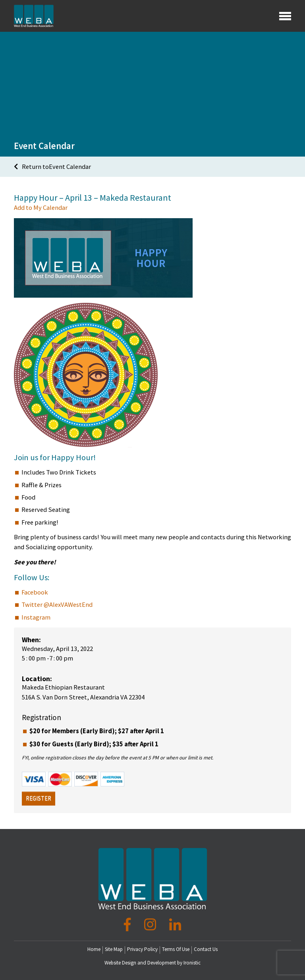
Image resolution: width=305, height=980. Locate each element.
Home (94, 949)
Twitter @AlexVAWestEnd (57, 605)
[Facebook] (129, 925)
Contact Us (206, 949)
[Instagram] (152, 925)
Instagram (36, 617)
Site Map (114, 949)
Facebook (35, 592)
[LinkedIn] (175, 925)
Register (39, 798)
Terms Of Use (176, 949)
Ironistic (192, 963)
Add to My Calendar (41, 208)
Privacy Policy (142, 949)
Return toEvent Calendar (52, 166)
